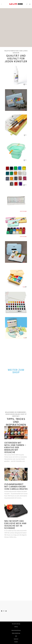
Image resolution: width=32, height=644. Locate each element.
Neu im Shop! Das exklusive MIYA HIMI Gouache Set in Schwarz (15, 525)
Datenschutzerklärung (16, 630)
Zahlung (16, 627)
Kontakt (16, 642)
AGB (16, 636)
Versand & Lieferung (16, 624)
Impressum (16, 639)
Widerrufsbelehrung (16, 633)
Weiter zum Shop (16, 371)
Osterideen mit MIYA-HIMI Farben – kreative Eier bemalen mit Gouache (15, 448)
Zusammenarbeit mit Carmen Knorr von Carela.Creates (16, 487)
